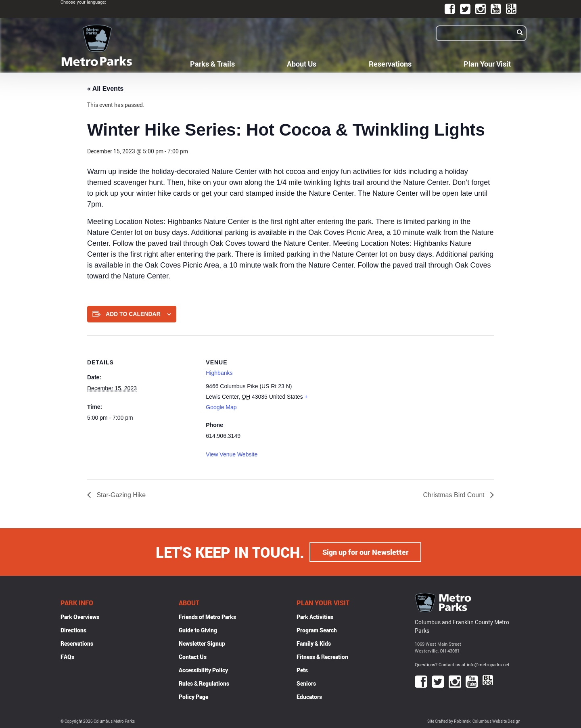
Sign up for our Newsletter (366, 552)
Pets (302, 670)
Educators (309, 697)
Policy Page (193, 697)
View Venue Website (232, 454)
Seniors (306, 683)
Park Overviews (80, 617)
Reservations (390, 64)
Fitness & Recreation (322, 657)
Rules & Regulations (204, 683)
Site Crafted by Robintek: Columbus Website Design (474, 721)
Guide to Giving (198, 630)
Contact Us (193, 657)
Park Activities (315, 617)
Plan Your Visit (487, 64)
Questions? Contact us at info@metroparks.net (462, 664)
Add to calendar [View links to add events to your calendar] (133, 314)
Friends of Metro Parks (207, 617)
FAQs (67, 657)
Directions (73, 630)
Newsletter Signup (202, 643)
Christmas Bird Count (455, 495)
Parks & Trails (212, 64)
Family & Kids (314, 643)
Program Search (317, 630)
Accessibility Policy (203, 670)
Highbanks (219, 373)
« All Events (105, 89)
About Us (302, 64)
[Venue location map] (367, 391)
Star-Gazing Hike (120, 495)
